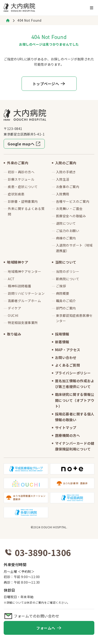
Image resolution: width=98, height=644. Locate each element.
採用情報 (62, 334)
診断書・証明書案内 (23, 201)
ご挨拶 (61, 286)
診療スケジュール (21, 179)
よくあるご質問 (68, 365)
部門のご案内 (66, 308)
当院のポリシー (68, 271)
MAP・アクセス (68, 350)
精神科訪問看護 (20, 286)
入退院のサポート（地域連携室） (74, 248)
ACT (11, 279)
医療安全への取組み (71, 216)
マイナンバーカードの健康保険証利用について (75, 446)
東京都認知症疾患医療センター (74, 318)
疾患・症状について (23, 187)
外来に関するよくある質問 (26, 211)
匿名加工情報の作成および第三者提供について (75, 384)
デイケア (14, 308)
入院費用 (63, 194)
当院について (66, 262)
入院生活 (63, 179)
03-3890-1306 (43, 552)
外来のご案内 (18, 163)
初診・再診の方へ (21, 172)
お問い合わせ (66, 357)
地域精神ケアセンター (25, 271)
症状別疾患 (16, 194)
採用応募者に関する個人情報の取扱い (75, 417)
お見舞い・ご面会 (69, 209)
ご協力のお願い (68, 231)
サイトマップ (66, 428)
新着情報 (62, 342)
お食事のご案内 (68, 187)
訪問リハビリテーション (26, 293)
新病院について (68, 279)
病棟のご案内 (66, 238)
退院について (66, 223)
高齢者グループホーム (24, 301)
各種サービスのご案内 (73, 201)
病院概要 (63, 293)
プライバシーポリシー (73, 373)
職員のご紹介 (66, 301)
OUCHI (13, 315)
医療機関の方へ (68, 435)
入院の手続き (66, 172)
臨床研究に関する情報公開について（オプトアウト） (75, 400)
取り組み (14, 334)
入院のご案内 (66, 163)
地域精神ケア (18, 262)
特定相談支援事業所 (23, 323)
